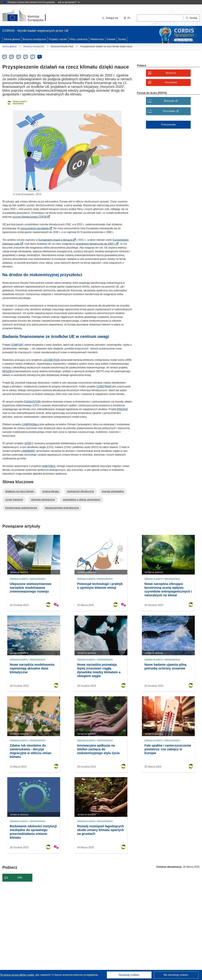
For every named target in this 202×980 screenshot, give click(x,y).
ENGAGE (122, 409)
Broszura (172, 102)
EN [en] (12, 57)
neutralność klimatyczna (80, 491)
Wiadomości (97, 39)
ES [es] (19, 57)
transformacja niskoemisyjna (21, 508)
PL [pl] (40, 57)
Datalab (111, 39)
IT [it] (33, 57)
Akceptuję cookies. (129, 975)
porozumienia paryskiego (36, 228)
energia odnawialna (113, 491)
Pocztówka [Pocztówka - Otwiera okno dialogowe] (171, 82)
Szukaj (122, 39)
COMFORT (17, 345)
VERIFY (29, 443)
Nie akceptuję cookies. (176, 975)
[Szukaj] (192, 18)
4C (12, 383)
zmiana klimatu (51, 491)
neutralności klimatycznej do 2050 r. (96, 244)
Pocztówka (172, 112)
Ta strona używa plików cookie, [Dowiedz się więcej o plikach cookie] (18, 975)
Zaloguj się (110, 18)
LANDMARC (28, 451)
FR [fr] (26, 57)
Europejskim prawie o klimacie (56, 240)
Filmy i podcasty (79, 39)
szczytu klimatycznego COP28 (30, 217)
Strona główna (12, 39)
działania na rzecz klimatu (20, 491)
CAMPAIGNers (30, 424)
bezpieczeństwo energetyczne (62, 508)
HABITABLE (49, 466)
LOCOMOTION (51, 360)
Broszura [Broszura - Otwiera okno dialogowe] (171, 73)
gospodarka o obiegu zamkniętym (82, 500)
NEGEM (7, 371)
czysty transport (14, 500)
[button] (127, 18)
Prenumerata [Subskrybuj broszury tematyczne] (168, 125)
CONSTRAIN (104, 386)
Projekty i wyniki (58, 39)
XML (20, 878)
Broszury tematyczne (34, 39)
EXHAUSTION (33, 402)
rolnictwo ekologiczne (43, 500)
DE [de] (5, 57)
